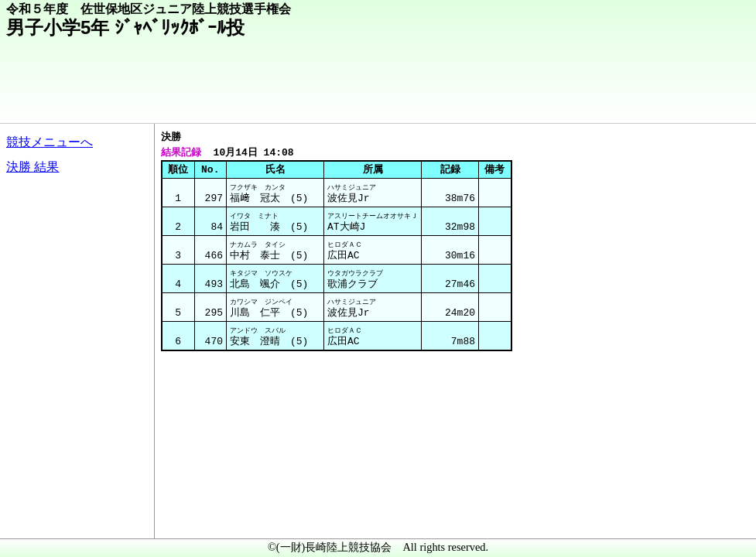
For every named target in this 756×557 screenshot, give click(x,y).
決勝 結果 (32, 167)
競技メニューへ (50, 142)
